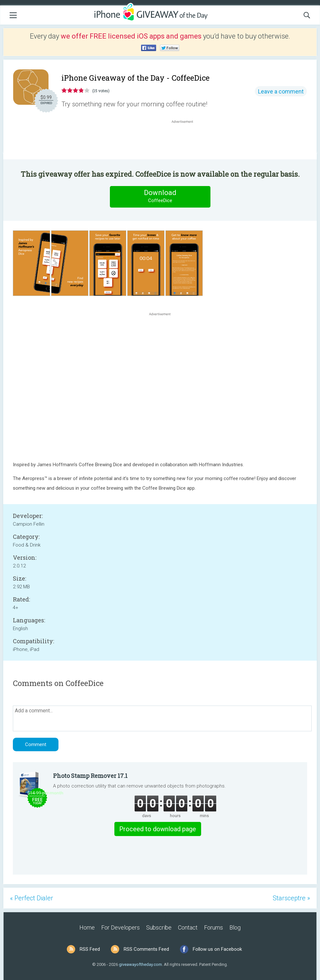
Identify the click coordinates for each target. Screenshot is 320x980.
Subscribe (159, 927)
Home (87, 927)
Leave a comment (281, 91)
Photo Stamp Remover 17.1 (90, 776)
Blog (235, 927)
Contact (188, 927)
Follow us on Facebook (217, 949)
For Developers (120, 927)
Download (160, 196)
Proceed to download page (158, 829)
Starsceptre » (291, 898)
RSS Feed (90, 949)
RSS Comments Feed (146, 949)
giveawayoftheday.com (140, 964)
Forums (213, 927)
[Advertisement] (186, 140)
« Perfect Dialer (31, 898)
